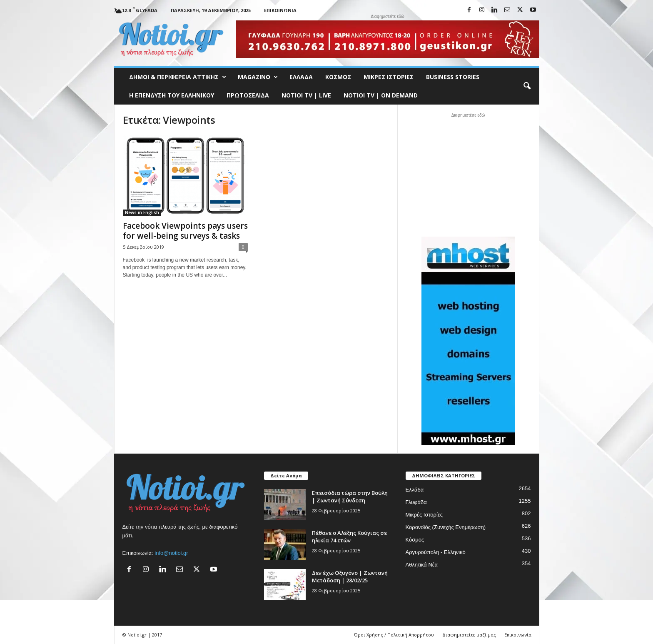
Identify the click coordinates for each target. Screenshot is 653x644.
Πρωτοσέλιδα (248, 95)
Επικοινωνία (280, 10)
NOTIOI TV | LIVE (306, 95)
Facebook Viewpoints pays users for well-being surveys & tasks (185, 231)
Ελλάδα (301, 77)
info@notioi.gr (171, 553)
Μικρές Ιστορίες (389, 77)
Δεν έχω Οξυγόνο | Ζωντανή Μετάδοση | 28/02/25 (350, 577)
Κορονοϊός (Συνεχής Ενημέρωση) (446, 527)
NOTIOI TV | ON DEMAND (381, 95)
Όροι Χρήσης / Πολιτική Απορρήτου (394, 635)
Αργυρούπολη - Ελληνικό (436, 552)
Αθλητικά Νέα (422, 565)
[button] (527, 86)
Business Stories (453, 77)
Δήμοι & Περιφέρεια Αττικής (178, 77)
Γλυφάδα (416, 502)
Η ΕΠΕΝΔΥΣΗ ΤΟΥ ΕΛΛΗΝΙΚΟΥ (172, 95)
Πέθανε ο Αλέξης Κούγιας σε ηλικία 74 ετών (349, 537)
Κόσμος (338, 77)
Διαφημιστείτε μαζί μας (469, 635)
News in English (142, 212)
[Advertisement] (468, 174)
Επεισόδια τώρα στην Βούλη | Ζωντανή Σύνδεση (350, 497)
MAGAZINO (258, 77)
